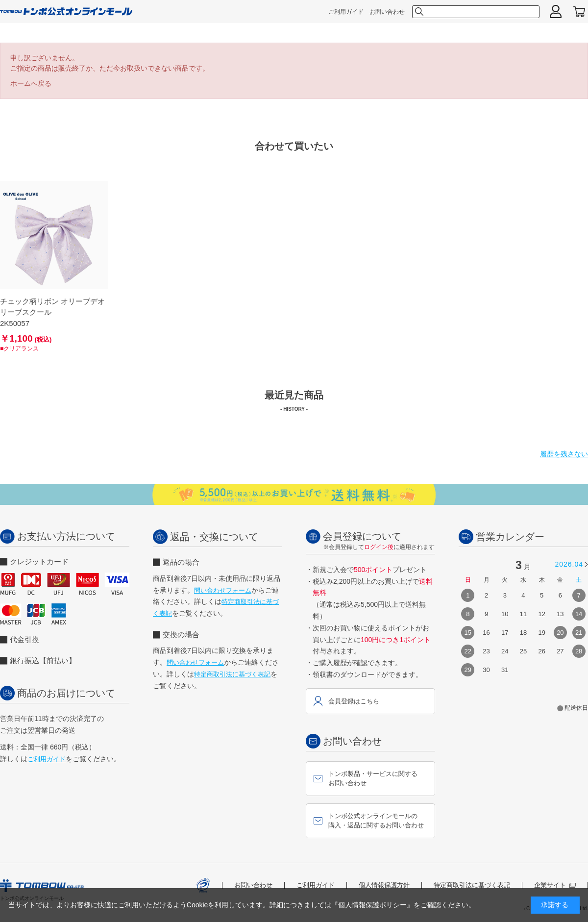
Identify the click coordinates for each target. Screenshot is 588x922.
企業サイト (555, 885)
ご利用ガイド (346, 12)
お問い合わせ (387, 12)
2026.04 (569, 564)
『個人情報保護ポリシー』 (372, 905)
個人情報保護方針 (384, 885)
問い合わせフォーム (223, 590)
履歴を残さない (564, 454)
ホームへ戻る (31, 83)
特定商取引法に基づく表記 (232, 674)
